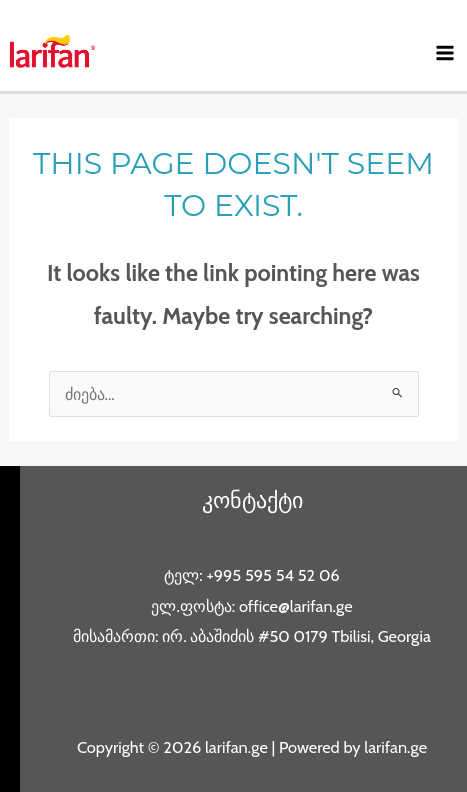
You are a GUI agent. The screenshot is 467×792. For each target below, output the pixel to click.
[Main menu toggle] (444, 53)
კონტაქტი (252, 500)
